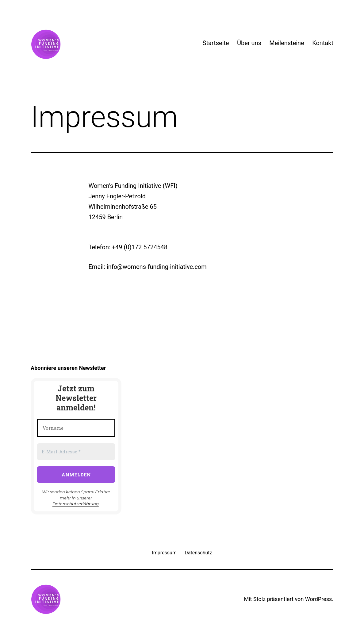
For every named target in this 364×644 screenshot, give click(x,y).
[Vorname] (76, 428)
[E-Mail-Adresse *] (76, 452)
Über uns (249, 43)
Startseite (216, 43)
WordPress (318, 599)
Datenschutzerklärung (76, 504)
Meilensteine (287, 43)
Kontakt (323, 43)
